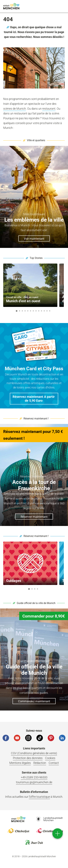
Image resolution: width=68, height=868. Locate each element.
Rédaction (40, 763)
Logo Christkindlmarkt (50, 831)
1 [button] (17, 311)
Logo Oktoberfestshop (18, 831)
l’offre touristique (39, 797)
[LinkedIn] (62, 738)
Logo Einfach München (18, 819)
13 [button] (50, 311)
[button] (34, 399)
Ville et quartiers (36, 140)
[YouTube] (17, 738)
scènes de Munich (15, 109)
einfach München (11, 6)
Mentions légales (20, 763)
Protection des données (28, 758)
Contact (54, 763)
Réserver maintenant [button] (34, 517)
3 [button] (22, 311)
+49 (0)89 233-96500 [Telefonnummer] (34, 777)
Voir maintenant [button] (34, 239)
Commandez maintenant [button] (34, 701)
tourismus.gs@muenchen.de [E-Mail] (34, 782)
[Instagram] (28, 738)
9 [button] (39, 311)
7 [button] (33, 311)
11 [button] (44, 311)
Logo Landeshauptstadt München (50, 819)
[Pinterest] (51, 738)
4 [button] (25, 311)
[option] (30, 285)
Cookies (50, 758)
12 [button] (47, 311)
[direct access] (58, 834)
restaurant (49, 109)
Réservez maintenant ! (36, 419)
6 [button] (31, 311)
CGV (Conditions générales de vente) (34, 753)
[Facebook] (6, 738)
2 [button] (20, 311)
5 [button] (28, 311)
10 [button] (41, 311)
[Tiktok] (40, 738)
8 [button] (36, 311)
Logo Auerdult (34, 842)
